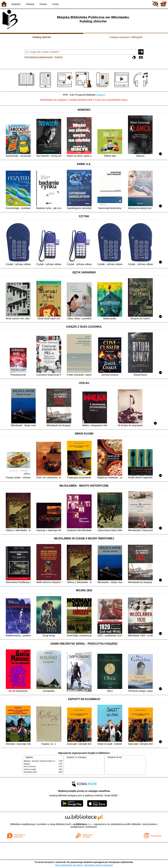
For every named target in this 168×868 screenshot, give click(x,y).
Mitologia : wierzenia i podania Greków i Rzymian (42, 761)
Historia (30, 4)
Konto (56, 4)
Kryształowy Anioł (30, 772)
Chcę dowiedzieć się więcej (69, 865)
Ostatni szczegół (30, 769)
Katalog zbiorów (42, 37)
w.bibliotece (82, 824)
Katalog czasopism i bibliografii (126, 37)
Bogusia (27, 764)
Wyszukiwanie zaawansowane (39, 57)
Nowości (16, 4)
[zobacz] (101, 95)
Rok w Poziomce (30, 767)
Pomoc (43, 4)
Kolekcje (59, 57)
